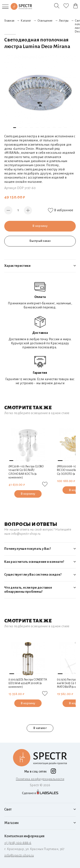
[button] (15, 128)
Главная (9, 21)
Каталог (26, 21)
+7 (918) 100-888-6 (18, 843)
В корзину (40, 226)
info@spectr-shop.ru (19, 855)
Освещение (45, 21)
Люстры (64, 21)
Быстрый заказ (40, 241)
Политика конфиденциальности (40, 779)
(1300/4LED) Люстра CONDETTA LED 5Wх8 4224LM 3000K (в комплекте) (28, 683)
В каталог (40, 728)
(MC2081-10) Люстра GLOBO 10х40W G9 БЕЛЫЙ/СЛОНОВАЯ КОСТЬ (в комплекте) (26, 472)
